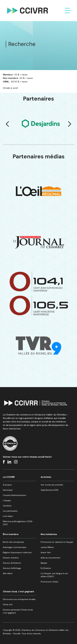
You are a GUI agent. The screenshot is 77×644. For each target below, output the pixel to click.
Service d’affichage (12, 568)
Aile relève (8, 573)
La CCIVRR (9, 477)
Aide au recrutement (51, 558)
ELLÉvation (46, 568)
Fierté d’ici (8, 604)
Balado (44, 563)
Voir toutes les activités (52, 485)
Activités (46, 477)
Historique (8, 490)
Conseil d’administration (14, 495)
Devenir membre (11, 558)
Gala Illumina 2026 (49, 490)
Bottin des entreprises (13, 542)
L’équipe (7, 500)
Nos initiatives (49, 534)
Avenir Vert (46, 552)
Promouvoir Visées (49, 582)
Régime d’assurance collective (17, 552)
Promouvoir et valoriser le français (57, 542)
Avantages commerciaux (15, 547)
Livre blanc (8, 516)
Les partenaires (10, 511)
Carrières (7, 506)
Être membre (11, 534)
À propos (7, 485)
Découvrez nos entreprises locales (19, 599)
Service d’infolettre (12, 563)
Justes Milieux (47, 547)
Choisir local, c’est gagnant (19, 591)
